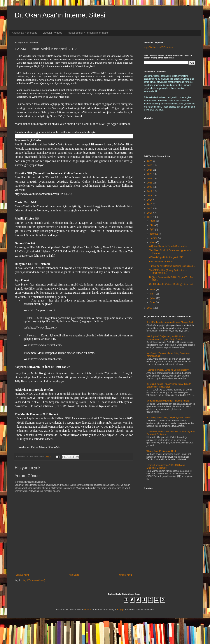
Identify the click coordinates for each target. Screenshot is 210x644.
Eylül (152, 229)
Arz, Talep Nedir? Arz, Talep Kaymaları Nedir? (169, 418)
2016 (150, 204)
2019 (150, 191)
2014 (150, 213)
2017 (150, 200)
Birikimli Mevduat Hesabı (161, 262)
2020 (150, 187)
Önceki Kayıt (125, 575)
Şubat (153, 298)
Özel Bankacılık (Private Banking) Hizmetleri (171, 284)
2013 (150, 217)
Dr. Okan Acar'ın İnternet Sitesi (60, 15)
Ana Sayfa (74, 575)
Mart (152, 294)
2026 (150, 161)
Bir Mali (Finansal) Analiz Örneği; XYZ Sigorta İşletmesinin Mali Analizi (169, 385)
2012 (150, 308)
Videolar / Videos (52, 33)
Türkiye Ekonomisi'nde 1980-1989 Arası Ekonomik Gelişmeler (166, 466)
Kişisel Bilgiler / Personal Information (88, 33)
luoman (88, 610)
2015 (150, 208)
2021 (150, 183)
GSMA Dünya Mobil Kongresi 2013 (166, 257)
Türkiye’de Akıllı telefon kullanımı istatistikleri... (172, 266)
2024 (150, 170)
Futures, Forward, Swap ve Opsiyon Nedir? (168, 370)
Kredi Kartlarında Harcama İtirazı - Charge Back (170, 322)
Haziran (154, 238)
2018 (150, 196)
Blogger (121, 610)
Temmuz (154, 234)
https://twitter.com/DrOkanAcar (159, 47)
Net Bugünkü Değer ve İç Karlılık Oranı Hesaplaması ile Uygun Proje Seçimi (166, 338)
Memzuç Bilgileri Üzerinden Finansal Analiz (168, 401)
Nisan (153, 290)
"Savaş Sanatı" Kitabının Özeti (161, 451)
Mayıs (153, 242)
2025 (150, 165)
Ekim (153, 225)
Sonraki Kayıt (22, 575)
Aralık (153, 221)
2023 (150, 174)
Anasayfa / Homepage (25, 33)
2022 (150, 179)
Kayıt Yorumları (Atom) (34, 580)
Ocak (153, 302)
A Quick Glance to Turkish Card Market (168, 246)
